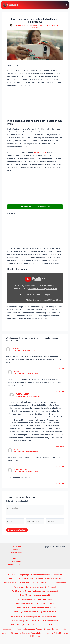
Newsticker (16, 547)
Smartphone (54, 25)
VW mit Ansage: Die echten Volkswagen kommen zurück (35, 621)
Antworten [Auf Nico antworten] (60, 467)
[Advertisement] (35, 103)
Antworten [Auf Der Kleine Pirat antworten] (60, 484)
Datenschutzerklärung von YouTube (43, 289)
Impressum (16, 562)
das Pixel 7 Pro (40, 153)
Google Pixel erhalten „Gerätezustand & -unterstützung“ (35, 608)
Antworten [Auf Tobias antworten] (60, 391)
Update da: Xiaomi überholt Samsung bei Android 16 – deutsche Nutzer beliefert (35, 629)
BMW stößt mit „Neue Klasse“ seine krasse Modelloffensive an (35, 625)
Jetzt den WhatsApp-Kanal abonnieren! (35, 207)
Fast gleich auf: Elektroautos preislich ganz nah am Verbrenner (35, 617)
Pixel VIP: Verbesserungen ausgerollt (35, 595)
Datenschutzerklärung (16, 565)
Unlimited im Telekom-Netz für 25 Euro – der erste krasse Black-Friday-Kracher (35, 583)
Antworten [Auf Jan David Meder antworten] (60, 447)
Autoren (16, 559)
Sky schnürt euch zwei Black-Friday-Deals (35, 599)
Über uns (16, 556)
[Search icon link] (66, 5)
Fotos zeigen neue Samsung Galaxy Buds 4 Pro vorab (35, 612)
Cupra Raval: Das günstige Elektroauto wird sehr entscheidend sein (35, 575)
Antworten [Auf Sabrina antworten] (60, 369)
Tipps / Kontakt (16, 553)
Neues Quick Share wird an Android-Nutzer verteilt (35, 603)
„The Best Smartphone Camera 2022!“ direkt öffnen (43, 300)
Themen (16, 550)
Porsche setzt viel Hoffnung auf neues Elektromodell (35, 587)
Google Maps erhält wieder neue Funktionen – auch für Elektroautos (35, 579)
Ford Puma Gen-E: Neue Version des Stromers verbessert (35, 591)
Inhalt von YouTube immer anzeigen (36, 295)
